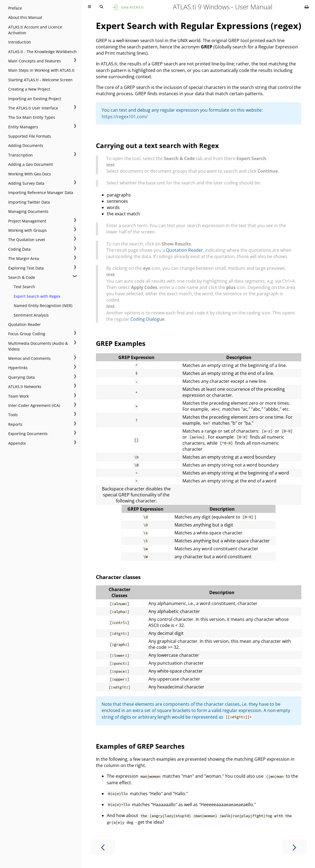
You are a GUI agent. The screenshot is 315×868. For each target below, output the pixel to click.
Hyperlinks (18, 368)
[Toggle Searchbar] (101, 7)
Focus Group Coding (27, 334)
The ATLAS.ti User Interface (33, 108)
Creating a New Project (29, 89)
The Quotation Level (27, 240)
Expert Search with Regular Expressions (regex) (199, 26)
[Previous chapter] (103, 847)
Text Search (24, 287)
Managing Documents (28, 211)
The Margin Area (24, 258)
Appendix (17, 443)
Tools (13, 415)
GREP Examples (121, 343)
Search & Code (22, 277)
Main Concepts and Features (35, 61)
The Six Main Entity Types (32, 117)
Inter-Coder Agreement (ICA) (34, 405)
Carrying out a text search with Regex (157, 145)
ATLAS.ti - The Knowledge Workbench (42, 52)
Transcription (21, 155)
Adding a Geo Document (31, 164)
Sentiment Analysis (31, 315)
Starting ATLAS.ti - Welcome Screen (40, 80)
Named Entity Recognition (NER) (43, 306)
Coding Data (19, 249)
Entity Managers (23, 127)
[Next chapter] (294, 847)
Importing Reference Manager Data (41, 193)
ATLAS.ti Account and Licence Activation (35, 30)
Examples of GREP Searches (140, 746)
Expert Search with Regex (37, 296)
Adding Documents (26, 145)
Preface (15, 8)
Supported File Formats (30, 136)
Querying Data (22, 377)
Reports (15, 424)
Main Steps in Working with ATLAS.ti (41, 70)
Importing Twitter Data (29, 202)
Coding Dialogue (147, 319)
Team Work (18, 396)
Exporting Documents (28, 434)
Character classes (118, 577)
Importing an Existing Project (35, 99)
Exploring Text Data (26, 268)
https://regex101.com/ (125, 117)
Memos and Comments (29, 358)
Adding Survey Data (26, 183)
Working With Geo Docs (30, 174)
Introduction (20, 42)
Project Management (27, 221)
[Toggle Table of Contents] (89, 7)
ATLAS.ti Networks (25, 387)
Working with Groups (28, 230)
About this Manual (25, 17)
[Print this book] (307, 7)
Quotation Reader (25, 324)
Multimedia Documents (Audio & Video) (38, 346)
